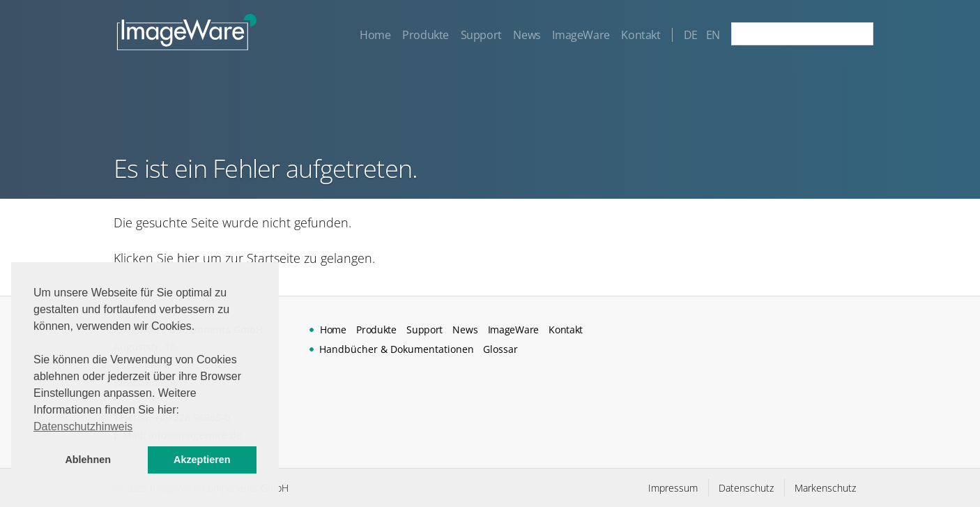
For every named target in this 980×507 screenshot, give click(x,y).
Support (481, 35)
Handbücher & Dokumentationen (397, 349)
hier (188, 258)
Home (375, 35)
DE (691, 35)
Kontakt (641, 35)
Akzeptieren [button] (202, 460)
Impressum (673, 488)
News (527, 35)
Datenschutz (746, 488)
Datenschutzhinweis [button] (83, 426)
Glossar (500, 349)
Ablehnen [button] (88, 460)
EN (713, 35)
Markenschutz (825, 488)
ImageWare (581, 35)
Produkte (426, 35)
